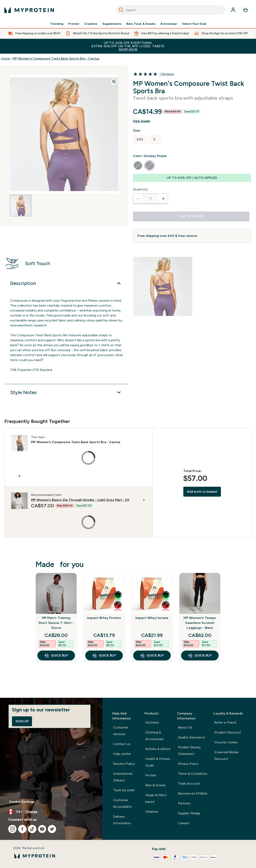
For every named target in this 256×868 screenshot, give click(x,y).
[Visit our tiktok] (32, 829)
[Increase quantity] (163, 199)
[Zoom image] (114, 81)
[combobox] (171, 10)
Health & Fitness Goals (158, 762)
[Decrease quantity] (138, 199)
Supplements (112, 24)
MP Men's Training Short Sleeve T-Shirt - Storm (56, 623)
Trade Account (189, 784)
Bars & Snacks (156, 785)
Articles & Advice (158, 749)
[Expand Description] (67, 283)
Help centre (122, 754)
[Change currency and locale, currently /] (51, 812)
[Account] (233, 10)
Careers (184, 823)
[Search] (121, 10)
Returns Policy (124, 764)
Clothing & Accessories (155, 736)
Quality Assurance (191, 737)
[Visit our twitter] (52, 829)
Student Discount (228, 732)
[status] (151, 199)
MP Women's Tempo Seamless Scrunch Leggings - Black (200, 623)
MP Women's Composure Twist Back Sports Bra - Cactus (56, 58)
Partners (184, 803)
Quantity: (141, 189)
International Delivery (123, 777)
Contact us (122, 744)
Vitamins (152, 812)
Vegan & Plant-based (156, 798)
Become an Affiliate (193, 793)
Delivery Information (122, 820)
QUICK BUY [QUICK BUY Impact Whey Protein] (104, 655)
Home (5, 58)
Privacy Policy (188, 764)
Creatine (91, 24)
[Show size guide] (192, 121)
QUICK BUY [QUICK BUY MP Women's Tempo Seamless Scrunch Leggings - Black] (200, 655)
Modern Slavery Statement (189, 750)
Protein (74, 24)
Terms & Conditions (193, 774)
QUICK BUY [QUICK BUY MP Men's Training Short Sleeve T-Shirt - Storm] (56, 655)
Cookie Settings (22, 802)
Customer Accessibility (122, 803)
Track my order (124, 790)
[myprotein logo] (29, 10)
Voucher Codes (226, 742)
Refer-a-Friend (225, 722)
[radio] (140, 140)
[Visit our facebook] (22, 829)
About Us (185, 727)
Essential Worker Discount (227, 755)
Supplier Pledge (189, 813)
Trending (57, 24)
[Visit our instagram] (12, 829)
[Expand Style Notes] (67, 392)
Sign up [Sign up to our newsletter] (22, 721)
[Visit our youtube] (42, 829)
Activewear (169, 24)
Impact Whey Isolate (152, 618)
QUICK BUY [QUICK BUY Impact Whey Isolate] (152, 655)
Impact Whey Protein (104, 618)
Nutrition (152, 722)
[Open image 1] (21, 205)
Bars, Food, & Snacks (141, 24)
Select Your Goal (194, 24)
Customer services (121, 731)
